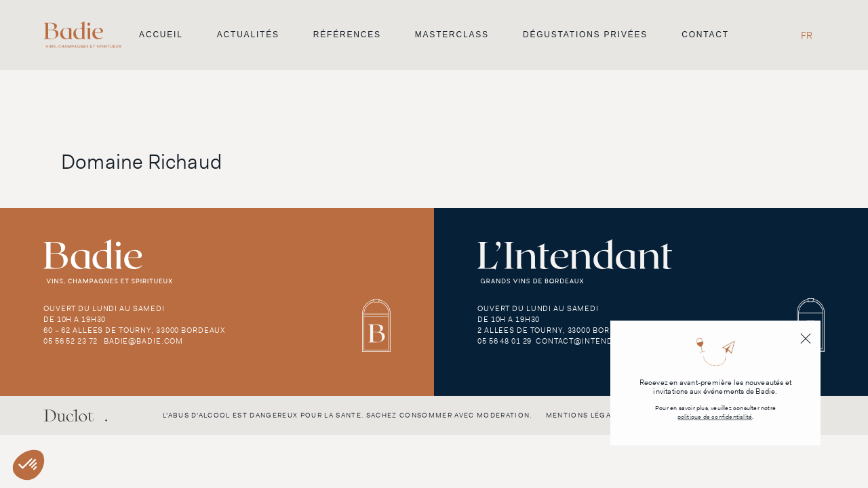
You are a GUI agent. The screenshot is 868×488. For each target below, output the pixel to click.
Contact (705, 35)
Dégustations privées (585, 35)
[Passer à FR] (807, 35)
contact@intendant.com (593, 341)
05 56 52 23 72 (71, 341)
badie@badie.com (143, 341)
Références (347, 35)
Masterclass (452, 35)
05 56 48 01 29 (505, 341)
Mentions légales (586, 415)
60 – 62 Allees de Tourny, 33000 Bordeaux (134, 330)
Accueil (161, 35)
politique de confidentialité (715, 417)
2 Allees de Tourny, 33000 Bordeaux (557, 330)
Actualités (248, 35)
